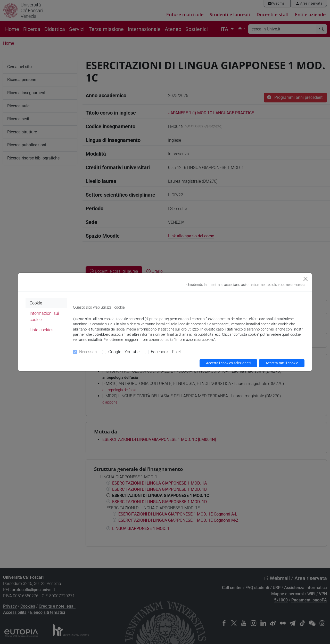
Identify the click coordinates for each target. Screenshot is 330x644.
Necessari (88, 352)
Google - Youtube (124, 352)
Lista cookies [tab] (42, 330)
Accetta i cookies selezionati (228, 363)
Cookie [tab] (36, 303)
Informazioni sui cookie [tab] (44, 316)
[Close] (306, 279)
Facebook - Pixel (166, 352)
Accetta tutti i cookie (282, 363)
